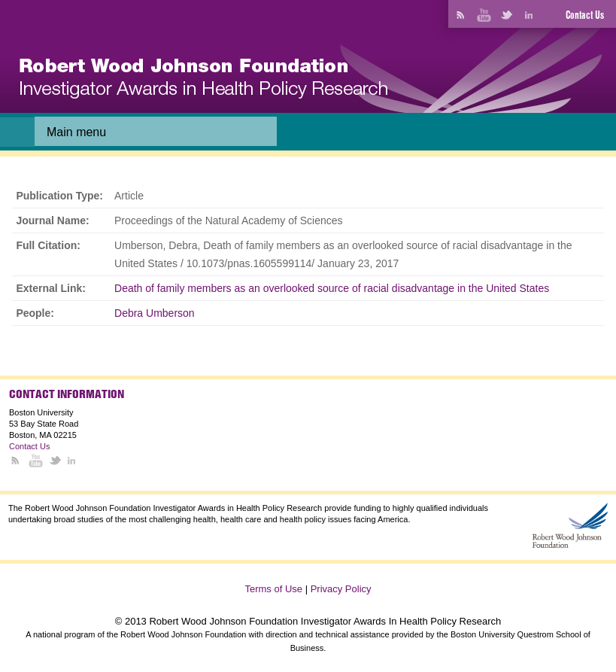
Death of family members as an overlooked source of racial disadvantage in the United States (332, 288)
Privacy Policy (341, 589)
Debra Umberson (155, 313)
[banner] (203, 79)
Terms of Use (273, 589)
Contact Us (585, 15)
